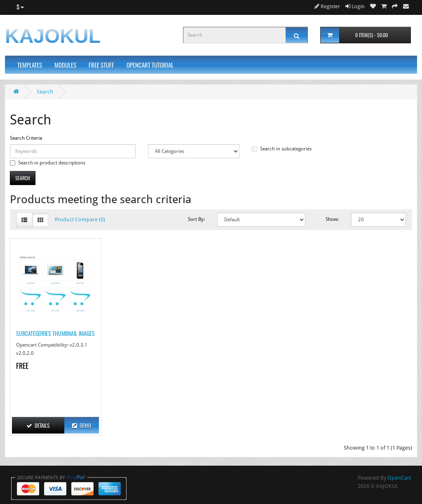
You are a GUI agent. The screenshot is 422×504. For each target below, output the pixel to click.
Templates (30, 65)
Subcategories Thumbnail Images (55, 333)
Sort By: (196, 219)
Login (355, 6)
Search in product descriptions (48, 163)
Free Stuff (101, 65)
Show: (332, 219)
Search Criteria (26, 138)
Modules (65, 65)
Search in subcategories (282, 149)
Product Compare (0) (80, 219)
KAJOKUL (53, 36)
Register (327, 6)
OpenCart (399, 478)
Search (45, 92)
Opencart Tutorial (150, 65)
